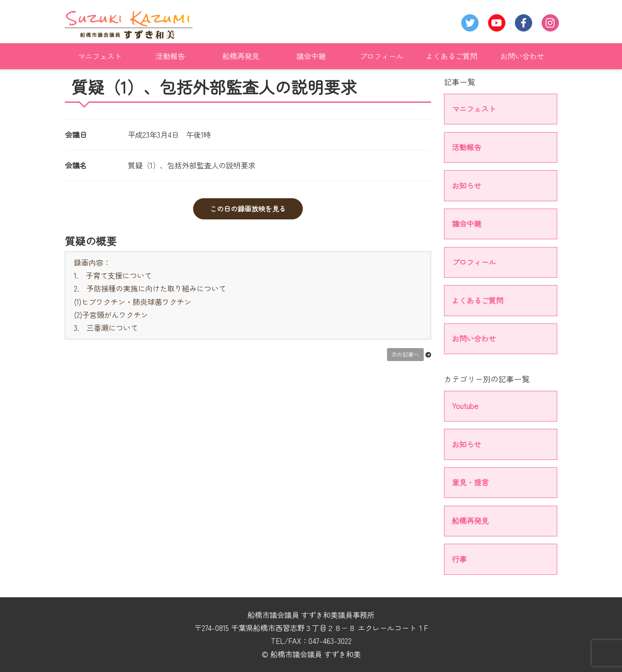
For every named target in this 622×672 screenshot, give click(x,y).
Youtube (465, 406)
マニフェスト (100, 56)
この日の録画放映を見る (248, 209)
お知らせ (466, 185)
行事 (459, 559)
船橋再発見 (241, 56)
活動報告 (170, 56)
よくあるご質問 (452, 56)
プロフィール (381, 56)
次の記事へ (405, 354)
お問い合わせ (522, 56)
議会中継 (311, 56)
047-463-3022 (330, 641)
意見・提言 (470, 482)
